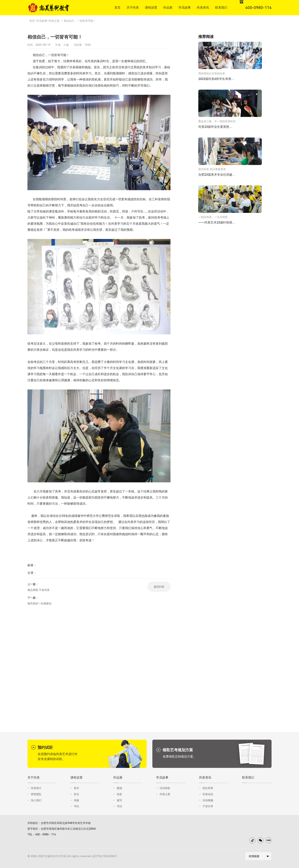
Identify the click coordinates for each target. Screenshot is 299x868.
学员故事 (42, 21)
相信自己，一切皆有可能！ (80, 21)
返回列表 (159, 587)
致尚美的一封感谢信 (39, 603)
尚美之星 (54, 21)
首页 (32, 21)
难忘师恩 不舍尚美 (39, 590)
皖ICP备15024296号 (105, 856)
